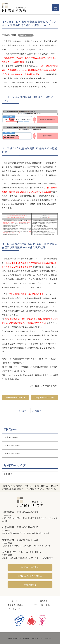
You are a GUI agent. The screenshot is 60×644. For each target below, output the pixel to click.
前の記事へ (23, 411)
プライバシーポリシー (44, 605)
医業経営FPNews (12, 453)
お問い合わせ (30, 585)
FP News (11, 429)
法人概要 (44, 601)
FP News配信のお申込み (30, 576)
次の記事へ (37, 411)
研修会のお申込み (30, 567)
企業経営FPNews (26, 35)
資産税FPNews (11, 437)
